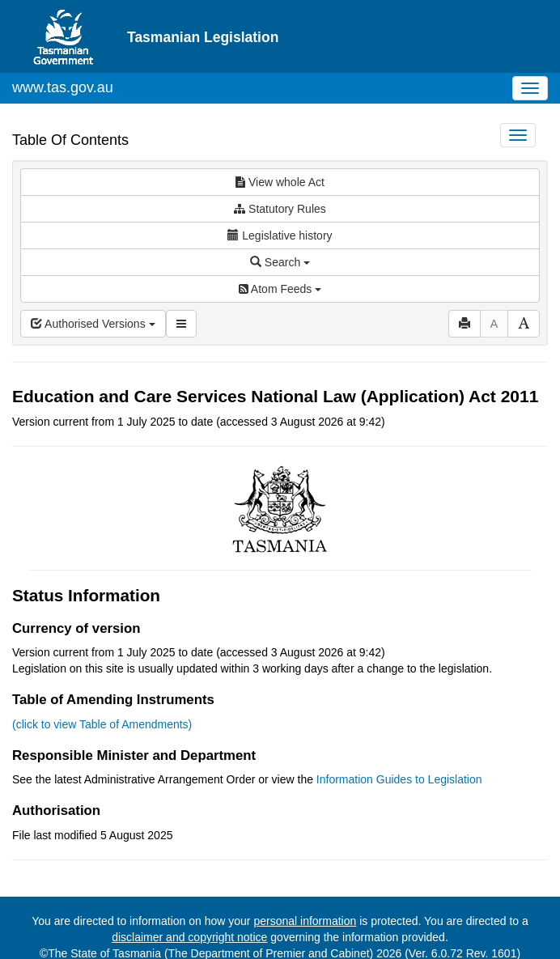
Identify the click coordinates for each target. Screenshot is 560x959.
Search (280, 262)
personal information (305, 921)
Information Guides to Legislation (399, 779)
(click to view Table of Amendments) (102, 724)
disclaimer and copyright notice (189, 937)
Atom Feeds (280, 289)
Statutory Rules (280, 209)
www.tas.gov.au (63, 87)
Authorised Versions (93, 324)
